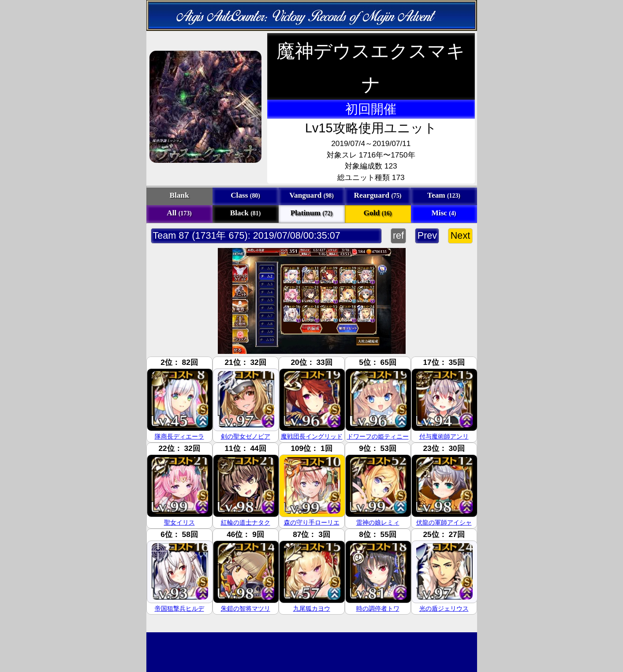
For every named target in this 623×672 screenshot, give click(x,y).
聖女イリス (179, 522)
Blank (179, 195)
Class (245, 195)
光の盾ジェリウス (444, 608)
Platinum (311, 213)
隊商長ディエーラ (179, 436)
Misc (444, 213)
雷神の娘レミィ (378, 522)
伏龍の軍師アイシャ (444, 522)
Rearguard (378, 195)
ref (399, 235)
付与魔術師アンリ (444, 436)
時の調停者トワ (378, 608)
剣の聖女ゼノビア (246, 436)
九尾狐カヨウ (312, 608)
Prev (427, 235)
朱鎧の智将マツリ (246, 608)
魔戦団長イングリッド (312, 436)
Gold (378, 213)
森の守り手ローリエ (312, 522)
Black (246, 213)
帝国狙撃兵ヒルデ (179, 608)
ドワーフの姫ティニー (378, 436)
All (179, 213)
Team (444, 195)
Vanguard (311, 195)
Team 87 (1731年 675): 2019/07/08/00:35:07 (247, 235)
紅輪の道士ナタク (246, 522)
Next (460, 235)
